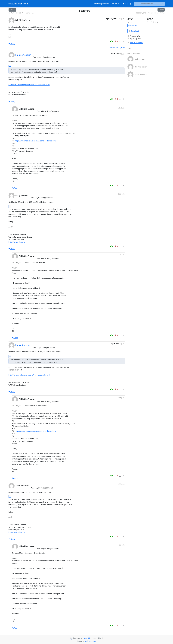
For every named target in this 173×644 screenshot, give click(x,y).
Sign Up (127, 4)
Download (134, 31)
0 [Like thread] (112, 41)
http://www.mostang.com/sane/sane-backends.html (29, 85)
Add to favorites (135, 43)
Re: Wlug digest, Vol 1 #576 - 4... (21, 13)
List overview (133, 26)
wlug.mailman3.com (19, 4)
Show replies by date (117, 47)
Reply (12, 44)
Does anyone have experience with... (150, 13)
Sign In (116, 4)
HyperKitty (87, 638)
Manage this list (102, 4)
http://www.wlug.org (17, 242)
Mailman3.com (91, 641)
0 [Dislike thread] (116, 41)
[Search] (162, 4)
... (10, 66)
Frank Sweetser (23, 55)
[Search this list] (147, 4)
